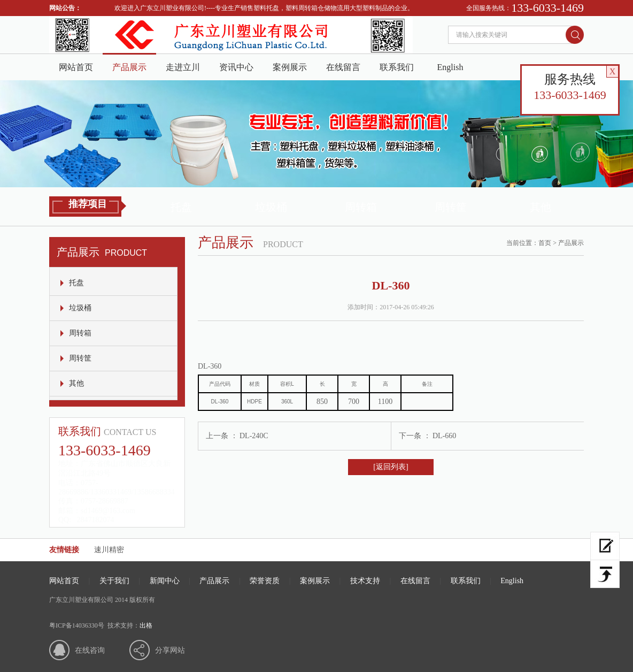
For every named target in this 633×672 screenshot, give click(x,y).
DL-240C (254, 436)
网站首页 (76, 67)
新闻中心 (165, 581)
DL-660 (444, 436)
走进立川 (183, 67)
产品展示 (129, 67)
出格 (146, 625)
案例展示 (290, 67)
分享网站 (170, 650)
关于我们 (114, 581)
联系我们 (397, 67)
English (450, 67)
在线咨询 (90, 650)
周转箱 (361, 207)
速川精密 (109, 550)
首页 (545, 243)
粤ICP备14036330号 (77, 625)
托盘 (181, 207)
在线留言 (343, 67)
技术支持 (365, 581)
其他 (541, 207)
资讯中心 (236, 67)
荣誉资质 (265, 581)
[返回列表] (391, 467)
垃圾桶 (271, 207)
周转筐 (451, 207)
